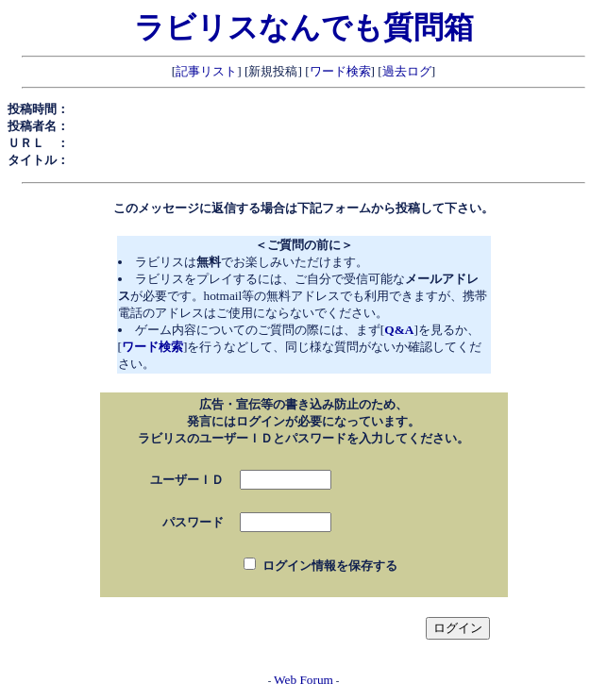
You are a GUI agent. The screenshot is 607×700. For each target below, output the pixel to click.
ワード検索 (340, 71)
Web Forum (303, 680)
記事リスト (206, 71)
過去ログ (407, 71)
